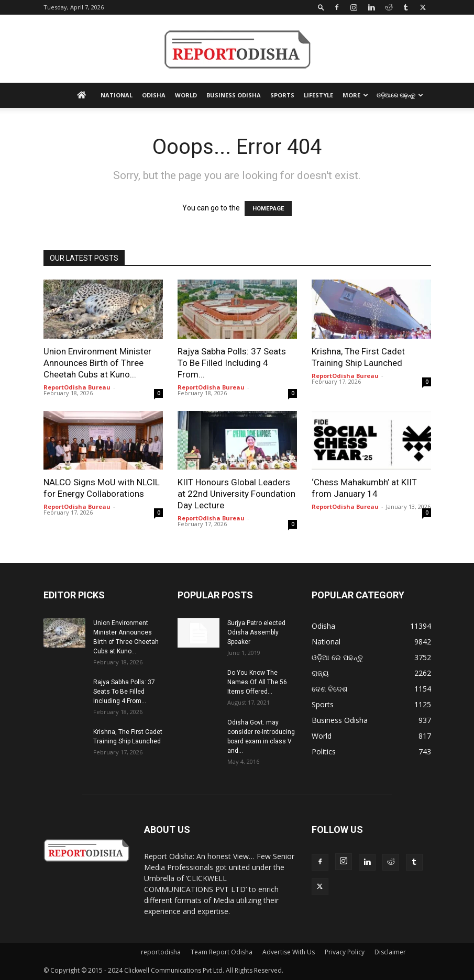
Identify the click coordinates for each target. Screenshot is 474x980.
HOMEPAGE (268, 209)
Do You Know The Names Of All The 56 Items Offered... (257, 682)
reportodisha (161, 952)
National (117, 95)
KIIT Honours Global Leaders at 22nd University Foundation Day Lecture (236, 494)
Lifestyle (318, 95)
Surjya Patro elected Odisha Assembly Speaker (256, 632)
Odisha (154, 95)
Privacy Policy (345, 952)
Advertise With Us (289, 952)
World (186, 95)
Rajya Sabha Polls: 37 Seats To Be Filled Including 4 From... (232, 363)
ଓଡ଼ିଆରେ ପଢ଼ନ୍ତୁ (400, 95)
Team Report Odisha (222, 952)
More (355, 95)
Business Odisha (234, 95)
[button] (321, 7)
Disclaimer (390, 952)
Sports (282, 95)
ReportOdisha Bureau (77, 387)
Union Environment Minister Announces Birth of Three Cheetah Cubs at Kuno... (97, 363)
